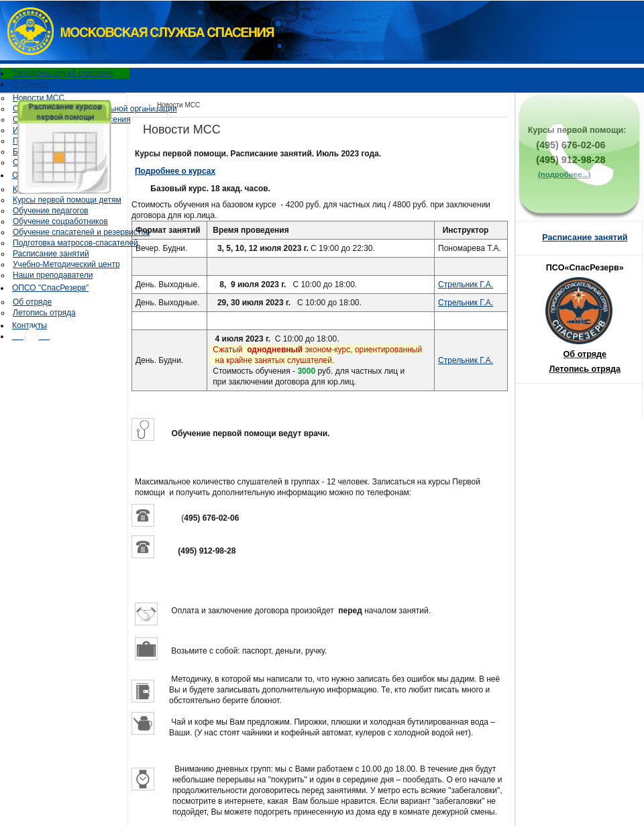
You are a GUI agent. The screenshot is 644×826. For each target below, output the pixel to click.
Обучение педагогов (51, 211)
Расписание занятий (51, 254)
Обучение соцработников (60, 221)
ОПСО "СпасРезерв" (50, 288)
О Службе (31, 84)
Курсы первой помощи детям (67, 200)
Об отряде (32, 302)
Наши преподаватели (53, 275)
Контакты (30, 325)
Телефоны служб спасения (63, 73)
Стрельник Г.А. (466, 285)
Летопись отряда (44, 313)
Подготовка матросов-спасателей (75, 243)
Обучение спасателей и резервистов (81, 232)
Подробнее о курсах (175, 171)
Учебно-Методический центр (66, 264)
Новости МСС (39, 98)
